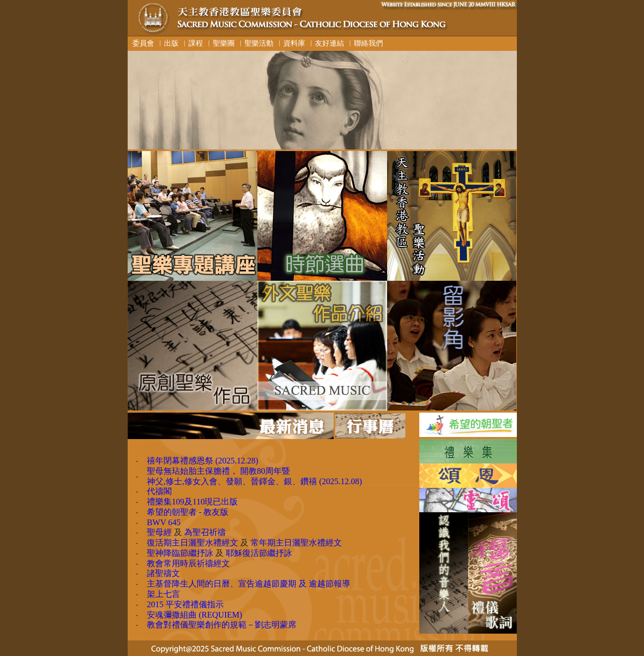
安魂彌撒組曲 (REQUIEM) (195, 615)
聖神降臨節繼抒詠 (180, 553)
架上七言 (163, 594)
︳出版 (168, 43)
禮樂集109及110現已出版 (192, 502)
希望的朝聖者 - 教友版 (188, 512)
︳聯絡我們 (365, 43)
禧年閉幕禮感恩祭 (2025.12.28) (203, 461)
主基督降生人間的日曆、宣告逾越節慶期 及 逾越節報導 (249, 584)
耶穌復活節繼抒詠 (259, 553)
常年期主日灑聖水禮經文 (296, 543)
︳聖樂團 (220, 43)
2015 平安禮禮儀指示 (185, 604)
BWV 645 (164, 522)
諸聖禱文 (163, 573)
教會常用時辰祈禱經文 (188, 563)
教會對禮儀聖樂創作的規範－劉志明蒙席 (222, 625)
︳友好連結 (326, 43)
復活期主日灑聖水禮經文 (193, 543)
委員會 (141, 43)
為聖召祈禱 (205, 532)
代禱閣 (159, 491)
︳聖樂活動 (255, 43)
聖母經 (159, 532)
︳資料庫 (291, 43)
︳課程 (192, 43)
